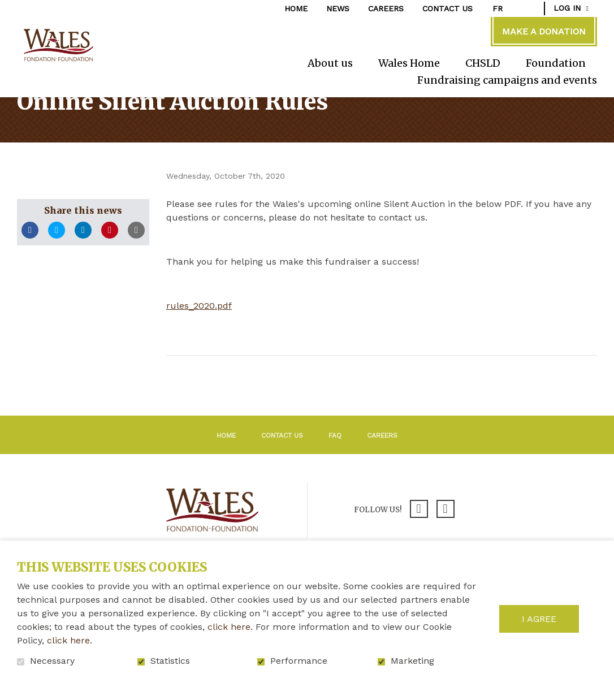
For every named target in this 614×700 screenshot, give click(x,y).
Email (136, 267)
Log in (567, 8)
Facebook (30, 267)
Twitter (57, 267)
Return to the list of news (259, 407)
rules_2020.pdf (199, 342)
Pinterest (110, 267)
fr (498, 8)
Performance (299, 661)
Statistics (170, 661)
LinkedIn (83, 267)
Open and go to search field (530, 8)
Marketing (412, 661)
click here (229, 627)
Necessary (52, 661)
